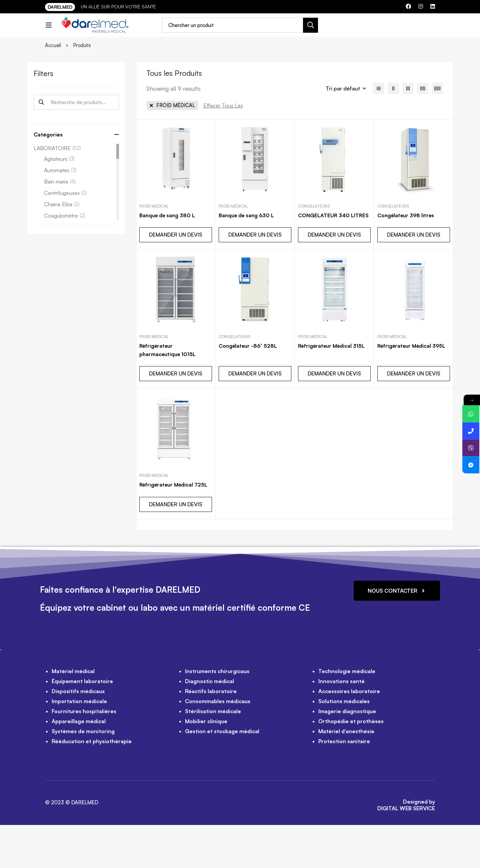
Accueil (53, 89)
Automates (60, 214)
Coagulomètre (65, 259)
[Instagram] (421, 6)
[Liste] (379, 132)
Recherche (41, 146)
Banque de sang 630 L (247, 259)
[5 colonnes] (437, 132)
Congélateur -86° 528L (249, 389)
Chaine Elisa (62, 248)
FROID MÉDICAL (154, 250)
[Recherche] (326, 30)
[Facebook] (408, 6)
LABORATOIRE (57, 192)
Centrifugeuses (65, 237)
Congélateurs (314, 250)
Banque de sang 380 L (168, 259)
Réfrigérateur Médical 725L (175, 528)
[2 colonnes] (393, 132)
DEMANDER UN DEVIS (176, 278)
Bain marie (60, 225)
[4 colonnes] (423, 132)
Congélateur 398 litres (407, 259)
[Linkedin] (433, 6)
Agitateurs (59, 203)
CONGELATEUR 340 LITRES (334, 259)
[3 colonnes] (408, 132)
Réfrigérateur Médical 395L (413, 389)
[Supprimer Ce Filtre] (223, 149)
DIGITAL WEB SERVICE (406, 851)
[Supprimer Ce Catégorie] (172, 149)
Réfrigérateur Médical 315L (333, 389)
